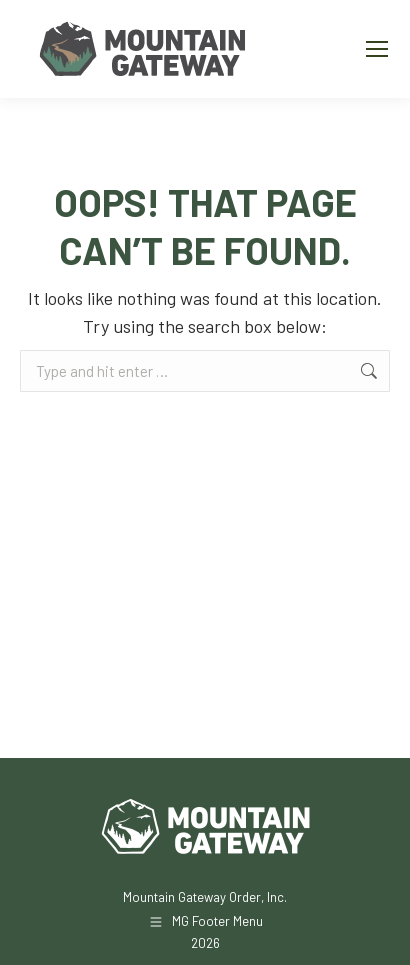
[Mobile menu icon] (377, 49)
